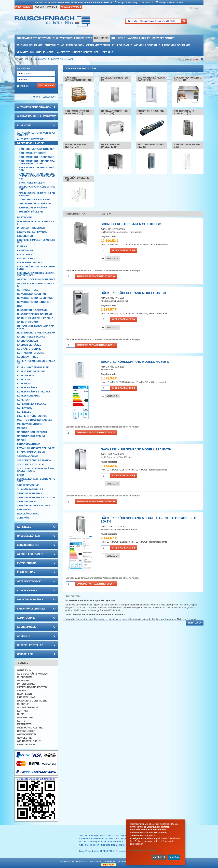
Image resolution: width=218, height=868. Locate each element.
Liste (106, 214)
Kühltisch (24, 400)
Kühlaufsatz (26, 375)
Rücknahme (25, 677)
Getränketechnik (98, 45)
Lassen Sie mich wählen (143, 850)
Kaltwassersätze (29, 345)
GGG (20, 306)
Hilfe (20, 714)
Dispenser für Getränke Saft (36, 223)
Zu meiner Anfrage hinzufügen (96, 276)
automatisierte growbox (34, 38)
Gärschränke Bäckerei (35, 200)
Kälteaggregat (28, 341)
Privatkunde (24, 7)
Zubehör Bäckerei (31, 212)
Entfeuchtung (54, 45)
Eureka (22, 246)
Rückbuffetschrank (31, 452)
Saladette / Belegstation (34, 460)
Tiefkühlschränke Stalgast (36, 497)
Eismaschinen (75, 45)
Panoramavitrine (29, 444)
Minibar (22, 428)
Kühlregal (24, 384)
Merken (25, 86)
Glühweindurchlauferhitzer (72, 38)
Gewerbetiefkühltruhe (33, 302)
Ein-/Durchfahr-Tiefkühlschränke (37, 194)
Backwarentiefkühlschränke (37, 169)
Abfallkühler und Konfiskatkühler (36, 134)
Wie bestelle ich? (29, 741)
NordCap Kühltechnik (32, 436)
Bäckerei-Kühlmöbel (63, 59)
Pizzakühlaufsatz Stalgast (36, 448)
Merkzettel (25, 724)
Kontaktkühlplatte (31, 353)
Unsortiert (76, 214)
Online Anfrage (28, 707)
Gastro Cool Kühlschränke (36, 279)
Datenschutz (26, 684)
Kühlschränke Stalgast (34, 392)
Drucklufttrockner (31, 228)
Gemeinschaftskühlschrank (36, 285)
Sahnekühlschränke (33, 208)
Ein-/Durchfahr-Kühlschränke (37, 188)
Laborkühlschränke (176, 45)
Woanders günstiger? (32, 701)
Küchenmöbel (46, 52)
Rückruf (23, 704)
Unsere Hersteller (86, 52)
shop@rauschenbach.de (171, 2)
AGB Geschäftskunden (32, 674)
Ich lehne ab (159, 857)
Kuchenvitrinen (28, 357)
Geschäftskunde (46, 7)
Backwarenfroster (32, 153)
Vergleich (113, 258)
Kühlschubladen (29, 396)
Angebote (64, 52)
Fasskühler (25, 250)
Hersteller (36, 654)
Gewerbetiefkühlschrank (35, 298)
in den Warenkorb (124, 250)
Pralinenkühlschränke (35, 204)
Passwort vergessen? (44, 97)
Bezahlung (24, 694)
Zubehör (23, 518)
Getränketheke (28, 290)
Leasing (22, 691)
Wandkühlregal (28, 514)
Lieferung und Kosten (32, 687)
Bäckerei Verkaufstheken (37, 149)
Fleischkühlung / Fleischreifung (36, 268)
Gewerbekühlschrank (32, 294)
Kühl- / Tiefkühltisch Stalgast (36, 362)
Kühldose (24, 379)
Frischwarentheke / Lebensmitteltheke (36, 274)
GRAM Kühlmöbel (29, 322)
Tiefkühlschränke (30, 493)
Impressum (24, 670)
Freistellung (26, 697)
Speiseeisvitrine (28, 485)
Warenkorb (25, 718)
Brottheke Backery (32, 183)
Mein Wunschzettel (30, 728)
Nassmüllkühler (139, 38)
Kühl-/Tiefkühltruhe (31, 371)
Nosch (21, 440)
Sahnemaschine (28, 456)
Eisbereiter (25, 236)
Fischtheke (25, 254)
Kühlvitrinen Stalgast (32, 404)
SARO (20, 475)
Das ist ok (174, 857)
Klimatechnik (25, 52)
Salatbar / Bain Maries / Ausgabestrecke (36, 470)
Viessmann (24, 510)
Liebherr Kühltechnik (32, 416)
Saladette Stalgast (31, 464)
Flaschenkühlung (29, 263)
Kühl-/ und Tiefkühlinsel (34, 367)
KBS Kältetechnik (29, 349)
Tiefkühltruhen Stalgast (34, 506)
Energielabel (26, 744)
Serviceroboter (163, 38)
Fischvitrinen (26, 258)
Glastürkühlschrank (32, 310)
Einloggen (46, 85)
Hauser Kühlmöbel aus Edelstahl (36, 327)
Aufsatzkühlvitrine (30, 139)
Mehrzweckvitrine (30, 424)
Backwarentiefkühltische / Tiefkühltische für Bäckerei (37, 176)
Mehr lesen (195, 623)
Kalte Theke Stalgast (32, 337)
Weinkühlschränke (147, 45)
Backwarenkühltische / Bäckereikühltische (37, 162)
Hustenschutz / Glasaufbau (36, 333)
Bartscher (24, 217)
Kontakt (23, 711)
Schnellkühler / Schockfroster (36, 480)
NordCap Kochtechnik (32, 432)
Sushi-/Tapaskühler (30, 489)
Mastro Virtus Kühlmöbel (35, 420)
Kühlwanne (25, 408)
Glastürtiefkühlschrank (35, 314)
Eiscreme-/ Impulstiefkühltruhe (36, 241)
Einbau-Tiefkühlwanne (32, 232)
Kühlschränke (122, 45)
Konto (21, 721)
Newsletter (25, 738)
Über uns (107, 52)
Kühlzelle (118, 38)
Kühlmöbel (102, 38)
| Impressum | (108, 865)
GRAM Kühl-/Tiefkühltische (35, 318)
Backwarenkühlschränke (37, 157)
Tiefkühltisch (26, 501)
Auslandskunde (71, 7)
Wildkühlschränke (30, 45)
